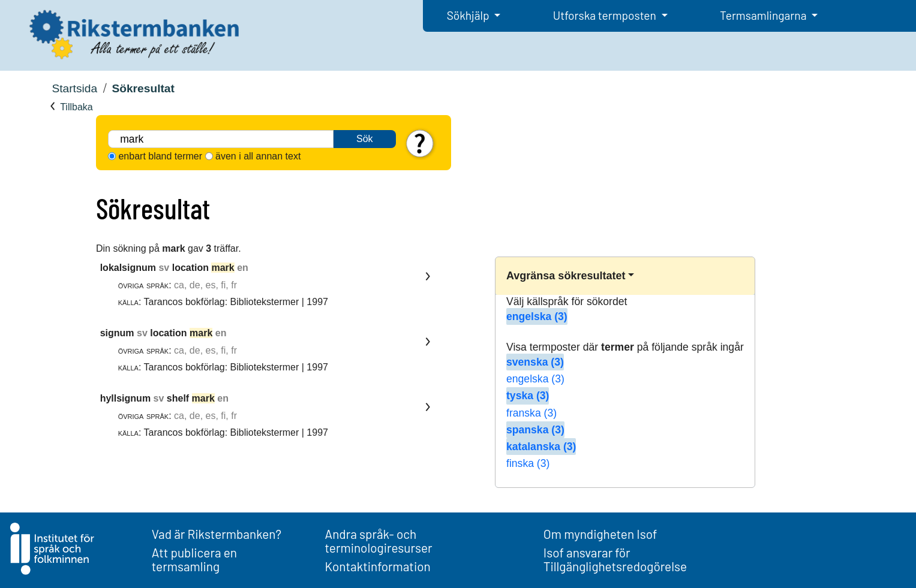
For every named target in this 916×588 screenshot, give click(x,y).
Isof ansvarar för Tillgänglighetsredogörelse (615, 559)
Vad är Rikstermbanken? (217, 534)
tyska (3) (528, 396)
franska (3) (531, 413)
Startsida (74, 88)
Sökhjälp (469, 15)
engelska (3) (537, 316)
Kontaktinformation (378, 566)
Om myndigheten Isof (600, 534)
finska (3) (528, 463)
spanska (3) (535, 430)
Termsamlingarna (764, 15)
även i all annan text (258, 156)
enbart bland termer (160, 156)
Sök (365, 139)
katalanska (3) (541, 447)
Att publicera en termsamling (194, 559)
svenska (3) (535, 362)
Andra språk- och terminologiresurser (379, 541)
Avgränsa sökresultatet (566, 276)
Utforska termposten (606, 15)
